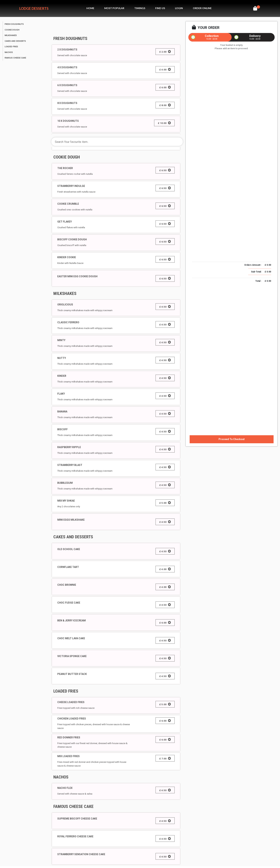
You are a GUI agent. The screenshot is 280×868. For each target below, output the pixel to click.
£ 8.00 (165, 105)
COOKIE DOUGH (67, 157)
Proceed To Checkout (232, 439)
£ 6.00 (165, 87)
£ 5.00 (165, 503)
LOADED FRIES (66, 691)
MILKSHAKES (65, 293)
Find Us (160, 8)
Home (90, 8)
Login (179, 8)
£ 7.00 (165, 758)
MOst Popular (114, 8)
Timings (140, 8)
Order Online (202, 8)
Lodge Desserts (34, 8)
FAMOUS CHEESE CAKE (73, 806)
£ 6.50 (165, 170)
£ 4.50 (165, 307)
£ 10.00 (164, 123)
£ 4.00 (165, 69)
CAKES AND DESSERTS (73, 537)
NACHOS (61, 777)
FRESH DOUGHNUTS (70, 39)
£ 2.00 (165, 52)
